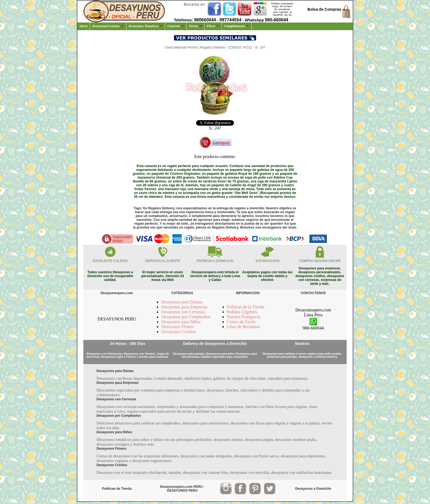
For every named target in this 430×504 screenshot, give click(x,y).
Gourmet (176, 26)
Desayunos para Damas (182, 302)
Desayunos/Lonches (108, 26)
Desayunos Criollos (179, 332)
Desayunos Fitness (178, 327)
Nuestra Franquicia (244, 317)
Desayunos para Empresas (184, 307)
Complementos (237, 26)
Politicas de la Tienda (246, 307)
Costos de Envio (241, 322)
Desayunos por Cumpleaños (186, 317)
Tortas (196, 26)
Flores (213, 26)
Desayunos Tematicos (146, 26)
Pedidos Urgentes (242, 312)
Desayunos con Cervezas (183, 312)
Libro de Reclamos (244, 327)
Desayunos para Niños (181, 322)
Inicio (84, 26)
